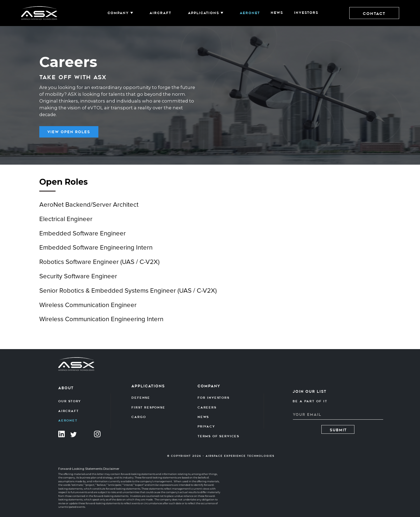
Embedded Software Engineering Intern (96, 251)
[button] (120, 13)
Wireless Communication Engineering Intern (101, 323)
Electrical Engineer (66, 223)
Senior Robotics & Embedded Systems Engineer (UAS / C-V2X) (128, 294)
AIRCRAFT (160, 13)
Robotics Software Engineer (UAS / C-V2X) (99, 266)
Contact (374, 14)
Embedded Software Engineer (83, 237)
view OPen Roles (69, 132)
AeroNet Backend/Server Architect (89, 208)
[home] (39, 13)
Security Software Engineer (78, 280)
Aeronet (250, 13)
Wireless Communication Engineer (88, 308)
